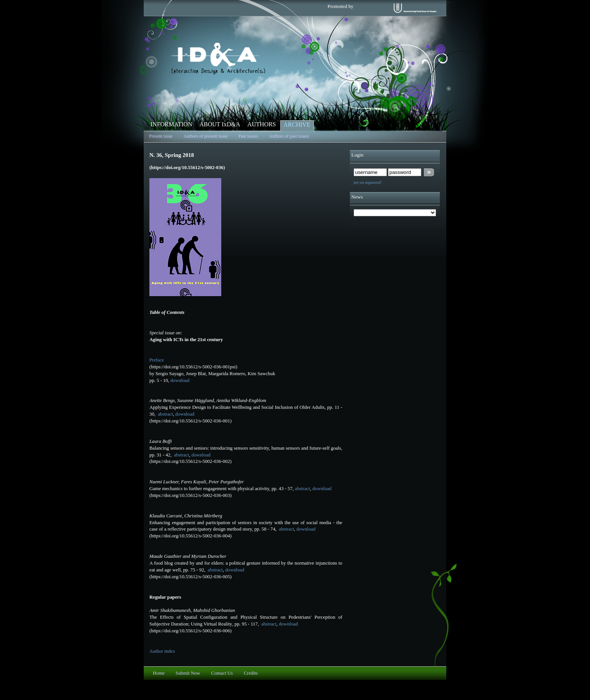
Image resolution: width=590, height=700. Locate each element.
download (180, 380)
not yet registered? (368, 182)
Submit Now (188, 673)
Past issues (248, 136)
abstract (165, 414)
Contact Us (222, 673)
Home (159, 673)
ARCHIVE (297, 125)
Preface (157, 360)
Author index (162, 651)
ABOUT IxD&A (220, 124)
